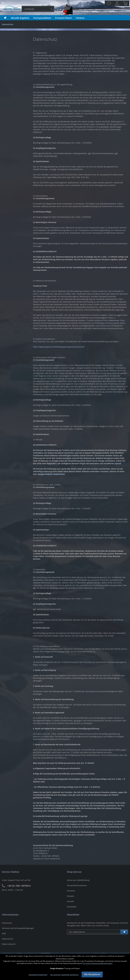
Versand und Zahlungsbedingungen (18, 928)
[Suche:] (38, 9)
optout (118, 463)
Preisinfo (71, 891)
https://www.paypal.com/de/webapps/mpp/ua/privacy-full (59, 347)
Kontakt (70, 901)
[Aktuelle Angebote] (20, 18)
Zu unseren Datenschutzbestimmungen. (98, 963)
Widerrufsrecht (9, 944)
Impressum (7, 923)
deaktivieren (114, 320)
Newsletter (72, 907)
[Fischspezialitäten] (42, 18)
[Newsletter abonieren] (94, 932)
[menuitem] (38, 9)
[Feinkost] (80, 18)
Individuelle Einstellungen (38, 975)
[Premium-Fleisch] (63, 18)
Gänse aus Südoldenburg (78, 880)
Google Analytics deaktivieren (51, 474)
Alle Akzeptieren (92, 974)
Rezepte (71, 896)
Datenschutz (8, 939)
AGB (4, 933)
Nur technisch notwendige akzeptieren (64, 975)
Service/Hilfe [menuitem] (8, 3)
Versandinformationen (77, 885)
